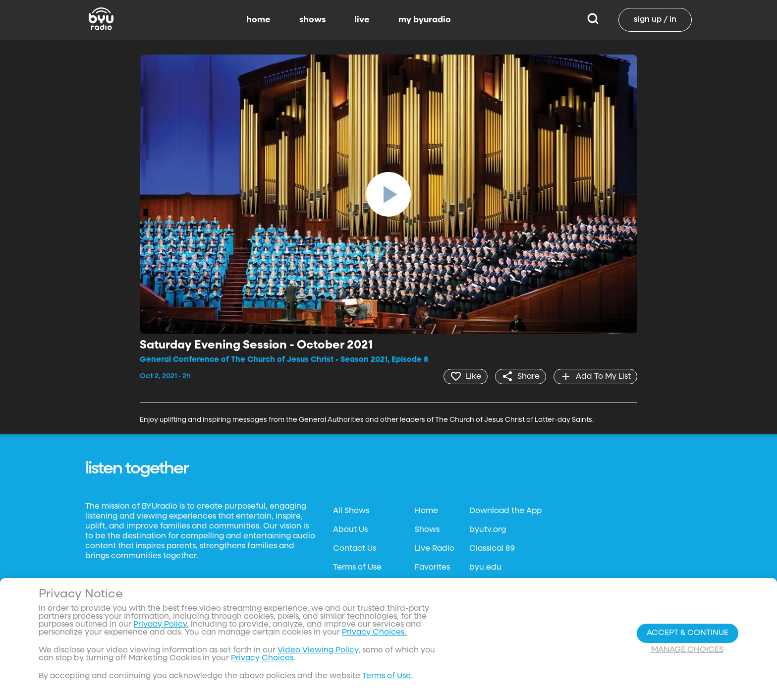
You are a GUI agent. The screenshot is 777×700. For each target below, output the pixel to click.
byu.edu (485, 568)
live (362, 20)
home (258, 20)
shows (312, 20)
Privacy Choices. (374, 633)
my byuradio (425, 20)
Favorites (432, 568)
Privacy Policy (160, 625)
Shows (427, 530)
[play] (388, 194)
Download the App (505, 511)
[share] (521, 376)
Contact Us (355, 549)
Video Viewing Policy (318, 650)
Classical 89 (492, 549)
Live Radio (435, 549)
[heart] (466, 376)
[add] (595, 376)
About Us (350, 530)
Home (426, 511)
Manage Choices (687, 650)
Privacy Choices (262, 658)
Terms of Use (357, 568)
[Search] (593, 20)
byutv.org (488, 530)
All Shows (351, 511)
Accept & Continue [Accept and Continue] (688, 633)
